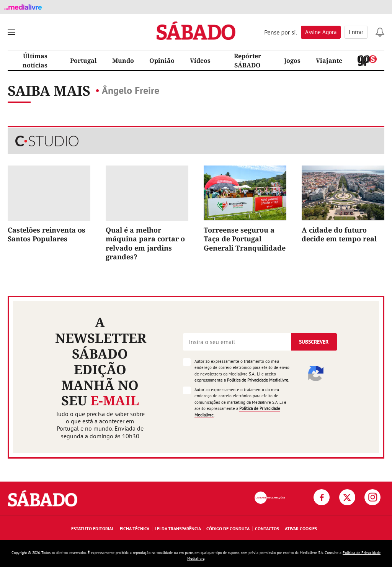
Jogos (292, 61)
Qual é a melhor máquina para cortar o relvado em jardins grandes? (145, 243)
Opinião (162, 61)
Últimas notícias (35, 61)
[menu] (11, 32)
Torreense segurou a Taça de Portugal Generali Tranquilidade (245, 239)
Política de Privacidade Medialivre (258, 380)
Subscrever (314, 342)
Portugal (83, 61)
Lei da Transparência (178, 528)
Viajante (329, 61)
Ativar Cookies (301, 528)
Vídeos (200, 61)
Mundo (123, 61)
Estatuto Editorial (93, 528)
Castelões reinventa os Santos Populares (47, 234)
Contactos (267, 528)
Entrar (356, 32)
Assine (321, 32)
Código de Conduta (228, 528)
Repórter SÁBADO (247, 61)
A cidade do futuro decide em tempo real (339, 234)
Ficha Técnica (135, 528)
